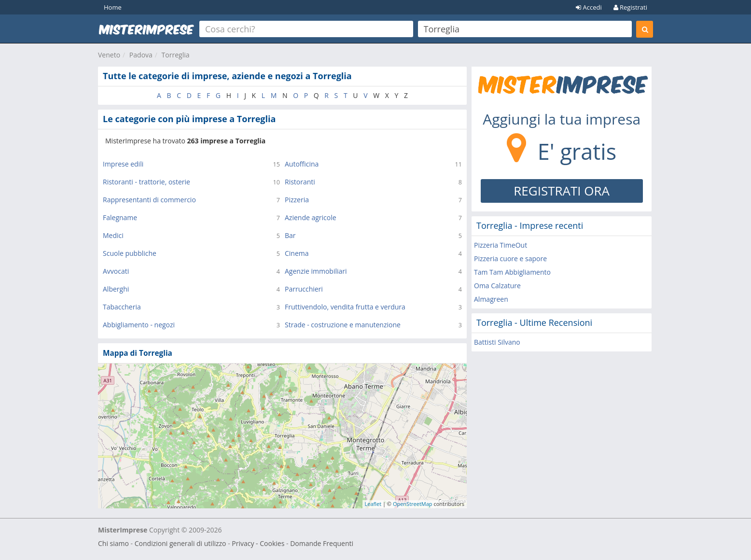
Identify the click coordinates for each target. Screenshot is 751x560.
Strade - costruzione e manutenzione (343, 325)
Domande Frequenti (322, 543)
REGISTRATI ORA (562, 191)
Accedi (589, 7)
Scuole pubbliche (130, 253)
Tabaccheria (122, 307)
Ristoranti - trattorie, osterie (146, 182)
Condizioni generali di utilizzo (181, 543)
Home (113, 7)
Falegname (120, 217)
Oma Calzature (497, 286)
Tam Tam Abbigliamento (512, 272)
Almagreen (491, 299)
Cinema (297, 253)
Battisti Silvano (497, 342)
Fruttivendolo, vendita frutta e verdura (345, 307)
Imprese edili (123, 164)
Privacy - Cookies (258, 543)
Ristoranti (300, 182)
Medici (113, 235)
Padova (141, 55)
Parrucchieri (304, 289)
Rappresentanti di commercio (149, 200)
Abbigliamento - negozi (139, 325)
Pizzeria (297, 200)
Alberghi (116, 289)
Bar (290, 235)
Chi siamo (113, 543)
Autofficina (302, 164)
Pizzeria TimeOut (501, 245)
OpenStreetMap (413, 504)
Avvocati (116, 271)
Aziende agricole (311, 217)
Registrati (630, 7)
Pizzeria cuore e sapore (510, 259)
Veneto (109, 55)
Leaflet (373, 504)
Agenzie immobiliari (316, 271)
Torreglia (176, 55)
